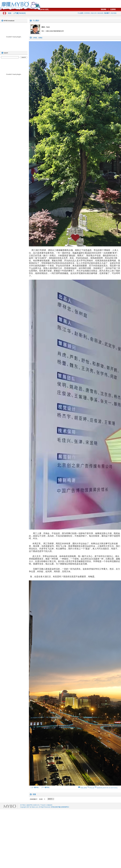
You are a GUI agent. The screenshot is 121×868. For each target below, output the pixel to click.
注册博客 (113, 9)
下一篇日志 (46, 787)
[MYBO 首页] (44, 9)
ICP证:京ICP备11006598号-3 (60, 807)
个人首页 (80, 13)
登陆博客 (104, 9)
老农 (10, 13)
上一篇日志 (35, 787)
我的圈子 (107, 13)
